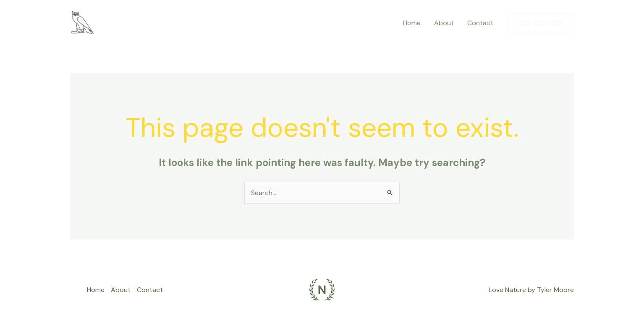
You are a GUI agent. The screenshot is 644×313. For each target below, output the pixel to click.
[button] (541, 23)
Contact (480, 23)
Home (412, 23)
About (444, 23)
